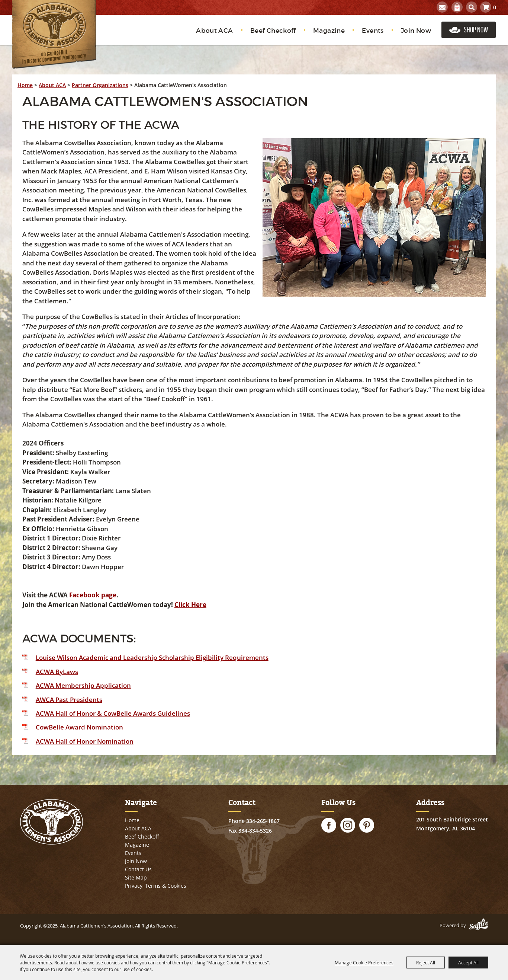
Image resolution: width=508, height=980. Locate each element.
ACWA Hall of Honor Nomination (85, 741)
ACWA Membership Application (83, 685)
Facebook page (93, 595)
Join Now (416, 31)
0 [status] (495, 7)
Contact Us (138, 869)
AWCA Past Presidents (69, 700)
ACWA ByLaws (57, 672)
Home (25, 85)
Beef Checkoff (273, 31)
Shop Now (476, 30)
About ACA (215, 31)
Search (472, 7)
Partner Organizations (100, 85)
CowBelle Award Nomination (79, 727)
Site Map (136, 877)
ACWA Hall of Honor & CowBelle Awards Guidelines (113, 713)
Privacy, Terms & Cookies (156, 886)
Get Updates (442, 7)
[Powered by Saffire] (479, 925)
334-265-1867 (263, 821)
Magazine (329, 31)
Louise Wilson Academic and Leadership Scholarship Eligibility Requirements (152, 657)
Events (373, 31)
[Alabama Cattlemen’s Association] (54, 34)
